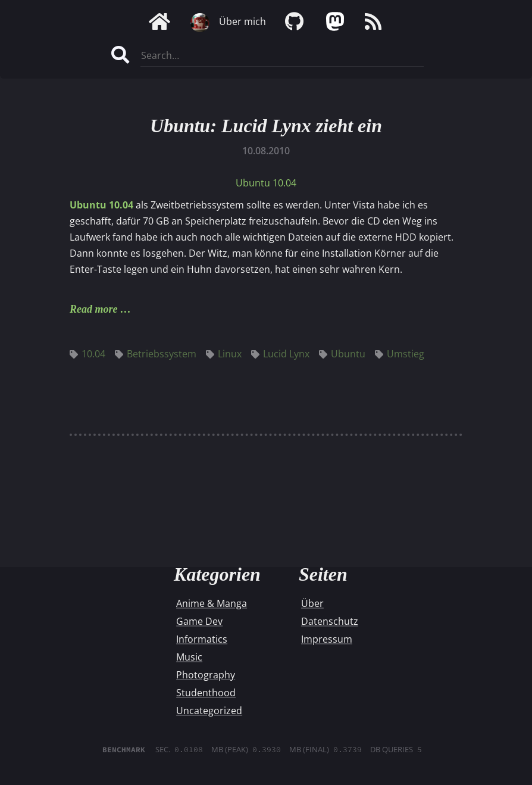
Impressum (327, 639)
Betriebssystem (156, 354)
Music (189, 657)
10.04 (87, 354)
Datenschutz (330, 621)
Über (312, 603)
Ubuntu (342, 354)
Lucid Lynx (280, 354)
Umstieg (400, 354)
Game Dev (199, 621)
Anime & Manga (212, 603)
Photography (206, 675)
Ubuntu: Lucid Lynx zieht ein (266, 126)
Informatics (202, 639)
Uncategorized (209, 711)
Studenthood (206, 693)
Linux (224, 354)
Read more (94, 309)
